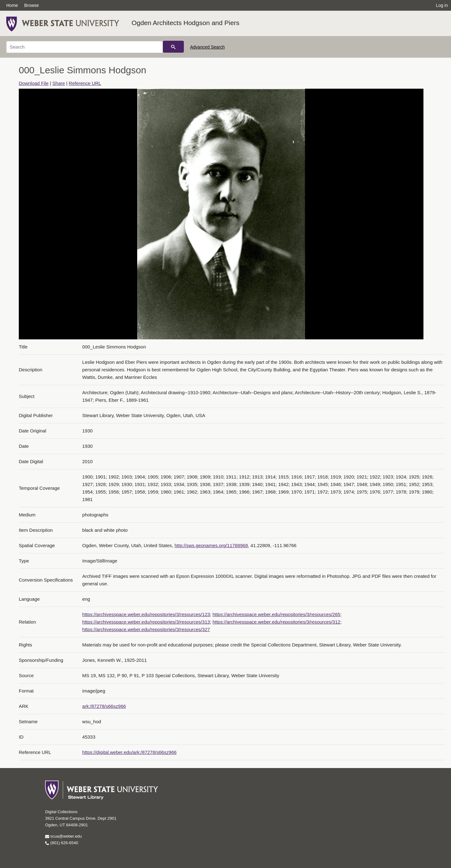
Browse (31, 5)
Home (12, 5)
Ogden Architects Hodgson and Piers (185, 23)
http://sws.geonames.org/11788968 (211, 545)
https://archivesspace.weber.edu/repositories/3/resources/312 (277, 622)
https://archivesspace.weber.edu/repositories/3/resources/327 (146, 629)
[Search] (85, 47)
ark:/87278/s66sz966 (104, 706)
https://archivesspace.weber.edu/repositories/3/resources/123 (146, 614)
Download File (34, 83)
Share (59, 83)
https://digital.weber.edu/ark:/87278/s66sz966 (130, 752)
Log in (442, 5)
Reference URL (85, 83)
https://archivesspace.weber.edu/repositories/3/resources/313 (146, 622)
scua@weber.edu (63, 836)
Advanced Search (207, 47)
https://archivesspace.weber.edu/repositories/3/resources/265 (277, 614)
